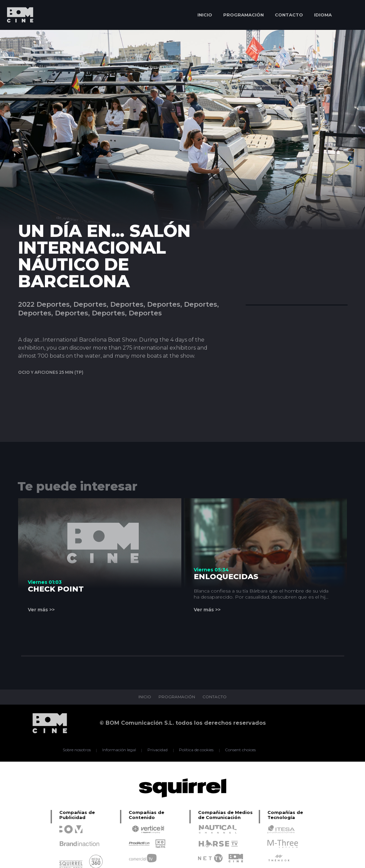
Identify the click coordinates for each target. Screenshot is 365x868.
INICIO (205, 15)
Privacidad (157, 750)
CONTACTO (289, 15)
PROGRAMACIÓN (244, 15)
